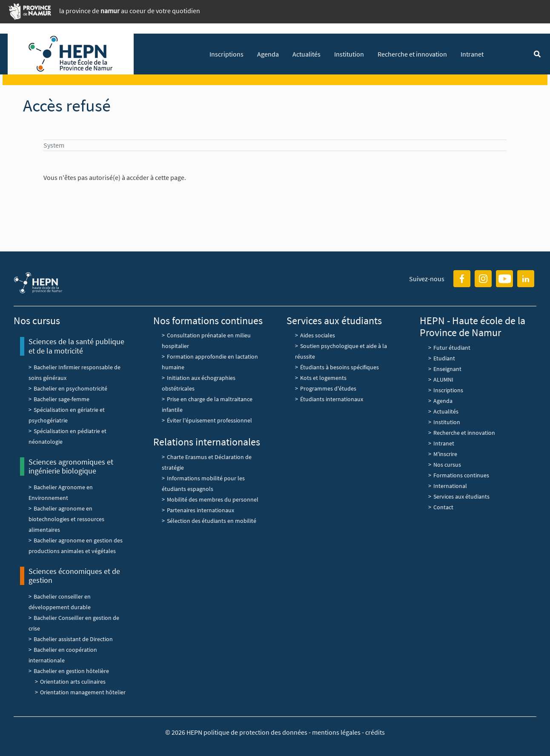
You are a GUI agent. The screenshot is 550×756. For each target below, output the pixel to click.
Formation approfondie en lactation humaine (210, 362)
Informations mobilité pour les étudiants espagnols (203, 484)
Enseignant (447, 369)
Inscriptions (226, 54)
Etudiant (444, 358)
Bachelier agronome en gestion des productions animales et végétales (76, 546)
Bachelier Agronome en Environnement (61, 492)
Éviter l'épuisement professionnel (209, 420)
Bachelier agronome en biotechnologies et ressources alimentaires (66, 519)
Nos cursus (447, 465)
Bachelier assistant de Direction (73, 639)
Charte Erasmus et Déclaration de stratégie (207, 462)
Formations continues (461, 475)
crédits (375, 732)
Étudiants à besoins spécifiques (339, 367)
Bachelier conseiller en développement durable (60, 602)
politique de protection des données (256, 732)
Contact (443, 507)
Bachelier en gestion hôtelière (71, 671)
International (450, 486)
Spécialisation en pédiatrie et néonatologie (67, 436)
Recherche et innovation (412, 54)
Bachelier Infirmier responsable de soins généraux (74, 372)
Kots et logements (323, 378)
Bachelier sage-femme (62, 399)
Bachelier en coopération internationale (63, 655)
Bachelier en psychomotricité (70, 388)
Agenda (268, 54)
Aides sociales (318, 335)
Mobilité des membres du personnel (213, 499)
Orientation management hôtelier (83, 692)
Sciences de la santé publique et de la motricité (76, 346)
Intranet (472, 54)
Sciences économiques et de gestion (74, 576)
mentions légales (336, 732)
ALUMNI (443, 379)
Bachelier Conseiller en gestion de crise (74, 623)
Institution (349, 54)
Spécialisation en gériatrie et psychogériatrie (67, 415)
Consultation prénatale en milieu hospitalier (206, 341)
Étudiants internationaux (332, 399)
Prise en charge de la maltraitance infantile (207, 404)
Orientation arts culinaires (73, 682)
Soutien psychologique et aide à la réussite (341, 351)
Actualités (307, 54)
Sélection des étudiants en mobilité (212, 521)
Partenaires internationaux (201, 510)
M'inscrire (445, 454)
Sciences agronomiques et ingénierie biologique (71, 466)
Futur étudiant (452, 348)
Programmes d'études (328, 388)
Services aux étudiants (461, 496)
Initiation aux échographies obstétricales (199, 383)
